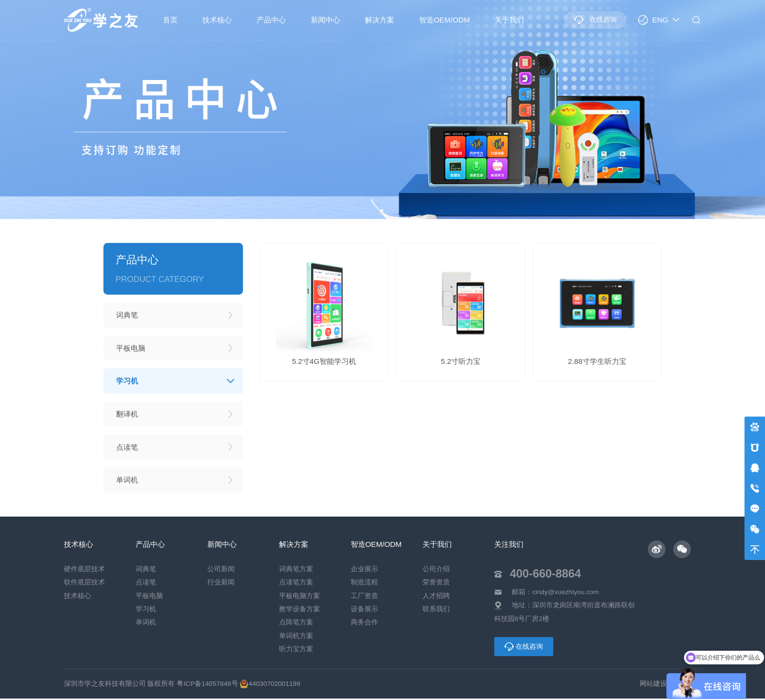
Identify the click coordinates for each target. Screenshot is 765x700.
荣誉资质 (436, 584)
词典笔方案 (296, 571)
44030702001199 (270, 685)
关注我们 (509, 546)
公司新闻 (221, 571)
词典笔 (146, 571)
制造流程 (364, 584)
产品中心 (271, 20)
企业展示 (364, 571)
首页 (170, 20)
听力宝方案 (296, 650)
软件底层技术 (84, 584)
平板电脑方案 (300, 597)
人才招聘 (436, 597)
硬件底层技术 (84, 571)
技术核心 (217, 20)
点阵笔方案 (296, 624)
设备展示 (364, 610)
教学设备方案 (300, 610)
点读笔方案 (296, 584)
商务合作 (364, 624)
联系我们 (436, 610)
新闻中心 (325, 20)
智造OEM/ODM (445, 20)
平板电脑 (149, 597)
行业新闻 (221, 584)
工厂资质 (364, 597)
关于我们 (509, 20)
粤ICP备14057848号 (207, 685)
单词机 (146, 624)
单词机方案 (296, 637)
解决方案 (380, 20)
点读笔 (146, 584)
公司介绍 (436, 571)
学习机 (146, 610)
